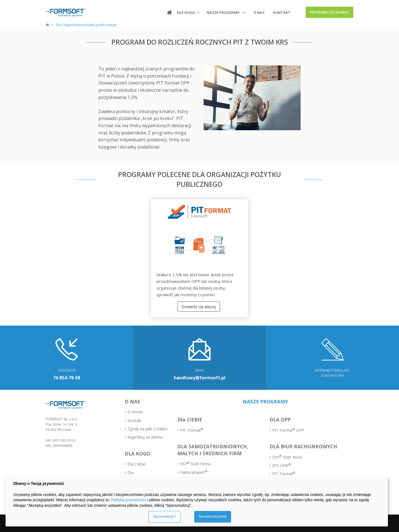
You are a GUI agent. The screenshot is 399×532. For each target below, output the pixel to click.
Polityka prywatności (128, 500)
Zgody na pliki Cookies (148, 429)
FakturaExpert (194, 472)
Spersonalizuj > (164, 516)
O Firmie (135, 412)
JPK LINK (282, 465)
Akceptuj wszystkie (213, 516)
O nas (259, 12)
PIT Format (191, 430)
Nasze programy (224, 12)
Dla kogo (186, 12)
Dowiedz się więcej (199, 307)
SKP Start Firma (195, 464)
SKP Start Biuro (287, 457)
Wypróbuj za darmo (329, 12)
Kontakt (282, 12)
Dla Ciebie (136, 464)
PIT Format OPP (288, 430)
